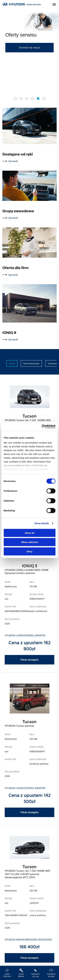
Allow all (29, 533)
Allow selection (29, 542)
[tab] (15, 99)
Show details (42, 523)
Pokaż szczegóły (29, 660)
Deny (29, 551)
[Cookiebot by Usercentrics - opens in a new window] (42, 427)
